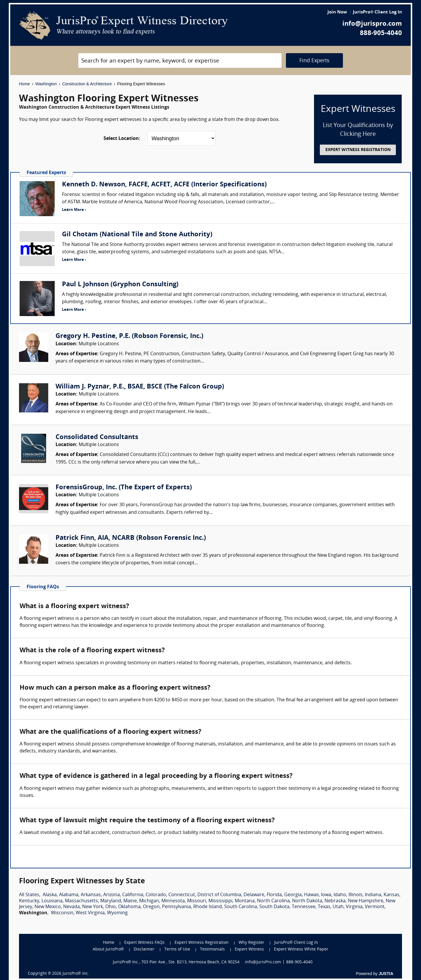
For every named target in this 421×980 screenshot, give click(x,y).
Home (24, 84)
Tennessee (304, 907)
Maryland (111, 901)
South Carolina (241, 907)
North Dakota (307, 901)
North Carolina (273, 901)
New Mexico (48, 907)
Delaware (254, 895)
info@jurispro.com (372, 24)
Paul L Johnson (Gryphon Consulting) (120, 285)
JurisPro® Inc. (76, 974)
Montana (245, 901)
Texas (324, 907)
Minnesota (173, 901)
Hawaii (311, 895)
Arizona (112, 895)
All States (29, 895)
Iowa (326, 895)
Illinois (356, 895)
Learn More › (74, 210)
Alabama (69, 895)
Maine (130, 901)
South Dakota (274, 907)
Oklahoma (129, 907)
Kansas (391, 895)
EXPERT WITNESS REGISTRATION (358, 150)
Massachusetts (81, 901)
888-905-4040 (381, 33)
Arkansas (91, 895)
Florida (274, 895)
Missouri (197, 901)
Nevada (71, 907)
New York (93, 907)
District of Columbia (219, 895)
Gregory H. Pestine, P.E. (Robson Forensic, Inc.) (129, 336)
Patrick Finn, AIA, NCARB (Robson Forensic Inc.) (131, 538)
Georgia (293, 895)
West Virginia (90, 913)
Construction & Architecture (87, 84)
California (133, 895)
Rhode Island (208, 907)
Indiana (373, 895)
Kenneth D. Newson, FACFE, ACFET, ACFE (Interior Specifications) (164, 185)
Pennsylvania (176, 907)
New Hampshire (366, 901)
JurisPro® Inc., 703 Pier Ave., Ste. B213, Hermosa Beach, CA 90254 (176, 962)
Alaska (50, 895)
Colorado (156, 895)
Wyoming (117, 913)
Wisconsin (62, 913)
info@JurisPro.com (263, 962)
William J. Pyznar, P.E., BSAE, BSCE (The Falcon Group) (140, 387)
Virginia (354, 907)
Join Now (337, 12)
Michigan (149, 901)
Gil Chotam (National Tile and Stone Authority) (137, 235)
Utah (338, 907)
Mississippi (220, 901)
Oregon (151, 907)
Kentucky (29, 901)
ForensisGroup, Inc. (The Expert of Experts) (124, 488)
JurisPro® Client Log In (377, 12)
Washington (46, 84)
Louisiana (52, 901)
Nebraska (335, 901)
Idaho (340, 895)
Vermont (375, 907)
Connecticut (182, 895)
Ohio (111, 907)
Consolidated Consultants (97, 437)
